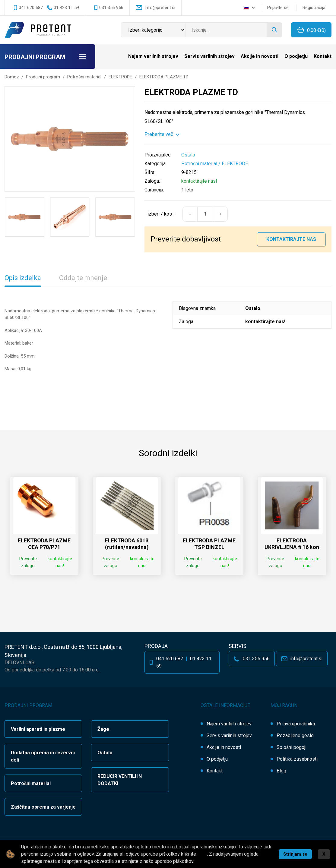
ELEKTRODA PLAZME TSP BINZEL (209, 544)
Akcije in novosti (260, 56)
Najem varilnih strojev (153, 56)
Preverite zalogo (28, 562)
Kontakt (323, 56)
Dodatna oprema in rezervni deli (43, 756)
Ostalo (105, 753)
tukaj (202, 854)
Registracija (314, 8)
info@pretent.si (160, 8)
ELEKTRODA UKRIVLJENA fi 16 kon (292, 544)
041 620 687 (31, 8)
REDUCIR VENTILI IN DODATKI (120, 780)
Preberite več (159, 134)
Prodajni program (35, 57)
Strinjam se (295, 854)
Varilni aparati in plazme (38, 729)
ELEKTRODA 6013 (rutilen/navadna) (127, 544)
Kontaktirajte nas (291, 239)
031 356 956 (111, 8)
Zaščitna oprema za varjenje (43, 807)
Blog (281, 771)
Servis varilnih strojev (209, 56)
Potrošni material (199, 164)
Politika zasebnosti (297, 759)
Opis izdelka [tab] (23, 278)
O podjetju (296, 56)
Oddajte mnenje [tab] (83, 278)
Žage (103, 729)
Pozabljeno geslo (295, 735)
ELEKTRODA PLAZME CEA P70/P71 (44, 544)
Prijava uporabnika (296, 724)
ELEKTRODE (235, 164)
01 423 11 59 (66, 8)
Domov (12, 77)
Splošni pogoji (292, 747)
